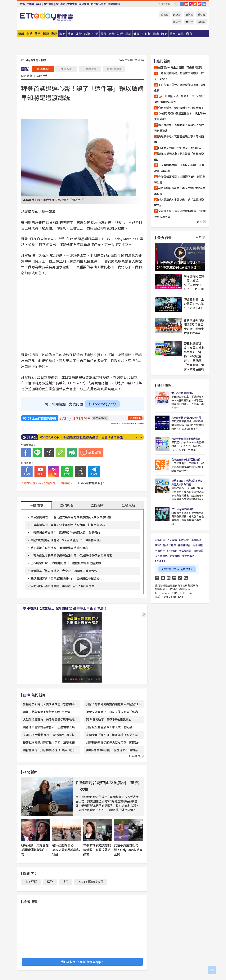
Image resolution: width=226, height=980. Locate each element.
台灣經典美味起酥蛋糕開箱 (186, 459)
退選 (66, 882)
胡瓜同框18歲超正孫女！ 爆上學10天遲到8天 (180, 116)
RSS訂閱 (160, 561)
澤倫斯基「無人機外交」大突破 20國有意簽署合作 (64, 571)
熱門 (38, 34)
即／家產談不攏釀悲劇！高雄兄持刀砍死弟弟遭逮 (179, 128)
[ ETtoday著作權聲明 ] (87, 483)
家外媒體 (84, 4)
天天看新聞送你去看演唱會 (186, 439)
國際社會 (42, 76)
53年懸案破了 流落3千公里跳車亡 (109, 719)
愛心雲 (201, 14)
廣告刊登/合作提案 (166, 545)
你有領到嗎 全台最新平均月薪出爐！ (181, 108)
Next (136, 437)
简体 (22, 4)
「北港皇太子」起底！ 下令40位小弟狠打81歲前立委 (180, 99)
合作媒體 (198, 545)
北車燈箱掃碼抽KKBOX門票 (186, 418)
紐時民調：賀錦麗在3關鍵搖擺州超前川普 (35, 850)
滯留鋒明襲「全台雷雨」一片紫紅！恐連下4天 (194, 304)
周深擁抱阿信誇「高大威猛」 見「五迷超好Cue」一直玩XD (194, 283)
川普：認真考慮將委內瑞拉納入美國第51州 (114, 704)
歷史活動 (48, 4)
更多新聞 (134, 418)
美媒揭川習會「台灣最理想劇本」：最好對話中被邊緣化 (66, 578)
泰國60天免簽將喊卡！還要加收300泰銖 (49, 735)
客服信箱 (160, 551)
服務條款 (198, 551)
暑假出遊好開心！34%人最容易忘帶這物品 (66, 850)
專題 (54, 34)
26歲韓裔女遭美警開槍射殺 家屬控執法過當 (97, 850)
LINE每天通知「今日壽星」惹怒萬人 (180, 148)
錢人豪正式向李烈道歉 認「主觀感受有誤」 (179, 202)
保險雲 (189, 22)
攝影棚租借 (114, 4)
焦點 (29, 34)
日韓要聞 (90, 69)
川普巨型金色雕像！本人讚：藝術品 (109, 727)
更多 (201, 222)
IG (191, 4)
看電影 (165, 14)
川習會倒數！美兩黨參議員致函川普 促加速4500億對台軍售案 (71, 555)
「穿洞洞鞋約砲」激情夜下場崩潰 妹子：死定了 (179, 76)
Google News (204, 4)
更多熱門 (136, 756)
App (39, 4)
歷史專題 (60, 4)
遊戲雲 (201, 22)
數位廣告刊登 (98, 4)
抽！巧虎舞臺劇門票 (182, 393)
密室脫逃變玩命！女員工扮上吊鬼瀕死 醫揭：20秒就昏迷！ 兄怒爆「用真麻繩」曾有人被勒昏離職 (194, 356)
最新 (21, 34)
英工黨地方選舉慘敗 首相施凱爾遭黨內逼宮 (59, 548)
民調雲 (177, 14)
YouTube (186, 4)
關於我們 (184, 540)
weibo (200, 4)
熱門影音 (67, 505)
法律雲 (189, 14)
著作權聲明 (161, 556)
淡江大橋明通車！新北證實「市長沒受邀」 (179, 156)
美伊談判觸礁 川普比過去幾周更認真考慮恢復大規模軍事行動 (71, 517)
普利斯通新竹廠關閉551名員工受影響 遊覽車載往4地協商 (194, 327)
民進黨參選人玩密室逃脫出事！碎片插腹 (179, 139)
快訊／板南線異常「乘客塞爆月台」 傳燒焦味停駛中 (76, 437)
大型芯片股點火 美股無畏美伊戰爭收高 (49, 719)
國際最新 (98, 505)
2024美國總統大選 (91, 882)
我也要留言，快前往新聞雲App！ (82, 962)
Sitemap (172, 551)
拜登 (50, 882)
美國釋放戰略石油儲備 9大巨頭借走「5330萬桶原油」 (66, 540)
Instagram (169, 578)
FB (182, 4)
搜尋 (176, 4)
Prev (141, 437)
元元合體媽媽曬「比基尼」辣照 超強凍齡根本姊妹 (179, 168)
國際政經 (27, 76)
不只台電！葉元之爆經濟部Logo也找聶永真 (180, 87)
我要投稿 (160, 540)
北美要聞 (66, 69)
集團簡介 (196, 540)
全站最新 (128, 505)
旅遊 (87, 34)
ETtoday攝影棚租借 (182, 509)
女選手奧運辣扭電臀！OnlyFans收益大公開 (128, 850)
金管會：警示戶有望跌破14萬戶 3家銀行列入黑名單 (180, 214)
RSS (195, 4)
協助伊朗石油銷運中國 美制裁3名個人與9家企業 (62, 586)
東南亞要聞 (114, 69)
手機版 (30, 4)
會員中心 (72, 4)
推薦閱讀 (36, 506)
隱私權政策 (185, 551)
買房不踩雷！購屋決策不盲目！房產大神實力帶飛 (188, 482)
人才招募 (172, 540)
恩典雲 (177, 22)
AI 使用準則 (188, 556)
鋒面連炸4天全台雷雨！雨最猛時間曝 (180, 67)
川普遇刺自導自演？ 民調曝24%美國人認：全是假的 (65, 532)
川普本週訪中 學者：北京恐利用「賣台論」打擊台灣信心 (68, 525)
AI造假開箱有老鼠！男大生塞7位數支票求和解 (180, 191)
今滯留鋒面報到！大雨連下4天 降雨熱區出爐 (180, 179)
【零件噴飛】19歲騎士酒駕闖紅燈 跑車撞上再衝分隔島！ (63, 608)
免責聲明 (175, 556)
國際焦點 (43, 69)
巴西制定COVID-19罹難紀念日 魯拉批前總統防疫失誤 (66, 563)
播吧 (46, 34)
